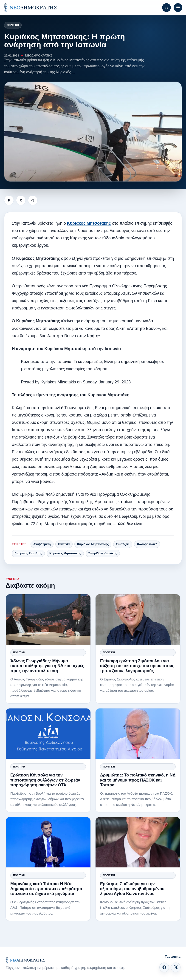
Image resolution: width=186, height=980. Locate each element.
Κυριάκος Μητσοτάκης (89, 223)
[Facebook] (164, 967)
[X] (176, 967)
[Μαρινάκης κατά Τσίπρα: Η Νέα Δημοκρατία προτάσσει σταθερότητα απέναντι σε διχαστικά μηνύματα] (48, 842)
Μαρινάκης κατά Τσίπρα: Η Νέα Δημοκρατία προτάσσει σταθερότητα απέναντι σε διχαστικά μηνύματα (46, 889)
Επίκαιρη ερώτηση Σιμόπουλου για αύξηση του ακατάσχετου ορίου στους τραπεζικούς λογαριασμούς (137, 666)
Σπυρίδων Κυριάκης (103, 553)
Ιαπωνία (64, 544)
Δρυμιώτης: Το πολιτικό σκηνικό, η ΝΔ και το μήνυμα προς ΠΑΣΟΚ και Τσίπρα (138, 780)
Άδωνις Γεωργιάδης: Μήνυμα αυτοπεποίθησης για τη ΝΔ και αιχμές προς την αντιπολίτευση (47, 666)
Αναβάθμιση (42, 544)
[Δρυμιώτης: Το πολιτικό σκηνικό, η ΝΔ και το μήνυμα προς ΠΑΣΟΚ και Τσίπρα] (138, 734)
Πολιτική (13, 25)
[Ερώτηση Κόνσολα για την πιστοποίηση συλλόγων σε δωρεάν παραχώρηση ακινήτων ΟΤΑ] (48, 734)
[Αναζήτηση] (166, 8)
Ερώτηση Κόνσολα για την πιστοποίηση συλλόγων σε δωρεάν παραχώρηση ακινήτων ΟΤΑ (45, 780)
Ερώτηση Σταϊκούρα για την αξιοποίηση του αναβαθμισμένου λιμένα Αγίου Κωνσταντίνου (132, 889)
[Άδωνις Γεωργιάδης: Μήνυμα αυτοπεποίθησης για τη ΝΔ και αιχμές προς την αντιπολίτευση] (48, 619)
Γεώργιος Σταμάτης (28, 553)
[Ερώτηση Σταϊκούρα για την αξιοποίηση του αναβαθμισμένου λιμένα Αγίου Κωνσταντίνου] (138, 842)
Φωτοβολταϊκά (147, 544)
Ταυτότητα (173, 957)
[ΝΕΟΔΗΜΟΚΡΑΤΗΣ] (30, 8)
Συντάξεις (123, 544)
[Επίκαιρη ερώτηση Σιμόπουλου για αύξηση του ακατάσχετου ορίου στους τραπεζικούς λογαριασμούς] (138, 619)
